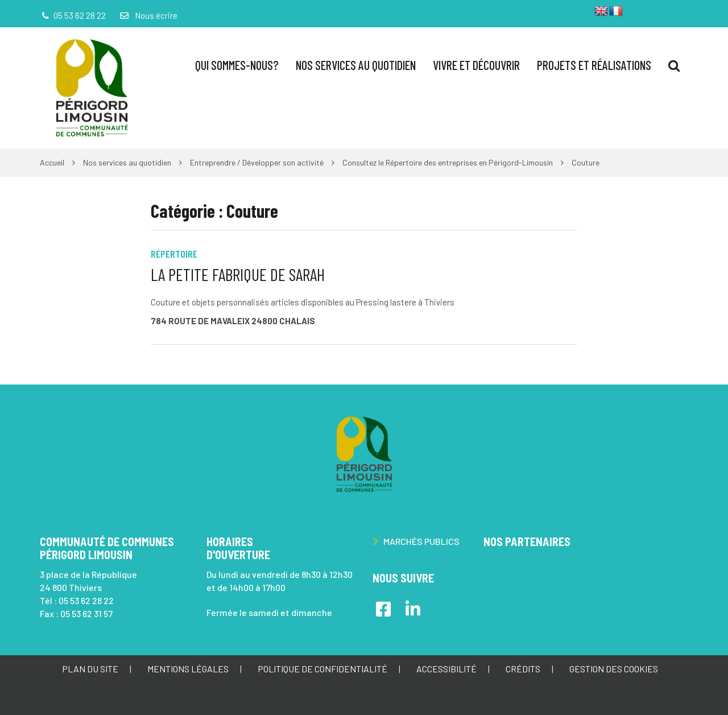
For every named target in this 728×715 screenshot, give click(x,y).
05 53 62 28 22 (86, 600)
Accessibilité (446, 669)
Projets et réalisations (594, 65)
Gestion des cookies (614, 669)
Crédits (523, 669)
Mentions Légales (188, 669)
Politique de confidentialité (322, 669)
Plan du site (90, 669)
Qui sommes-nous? (237, 65)
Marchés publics (416, 541)
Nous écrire (148, 15)
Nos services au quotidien (356, 65)
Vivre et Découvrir (476, 65)
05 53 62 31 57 (86, 613)
